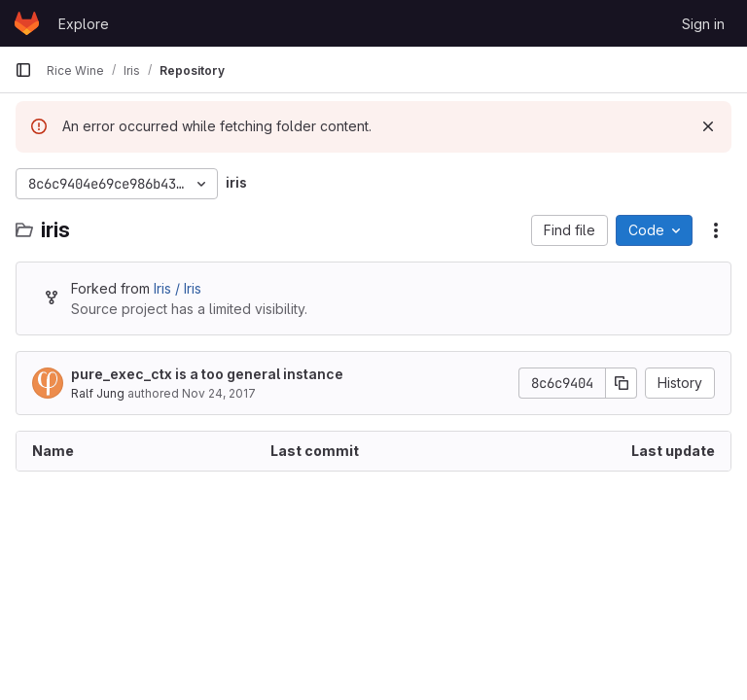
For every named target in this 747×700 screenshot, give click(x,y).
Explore (84, 24)
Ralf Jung (98, 393)
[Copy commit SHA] (622, 383)
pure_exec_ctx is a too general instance (207, 374)
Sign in (703, 24)
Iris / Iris (178, 288)
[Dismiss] (708, 126)
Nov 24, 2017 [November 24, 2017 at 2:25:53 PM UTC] (219, 393)
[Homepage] (27, 23)
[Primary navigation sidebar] (23, 70)
